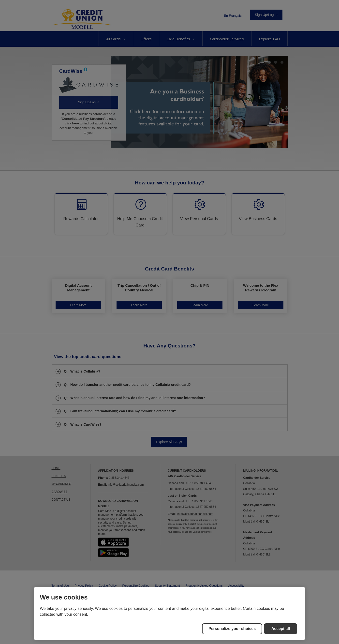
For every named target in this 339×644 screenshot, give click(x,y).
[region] (169, 614)
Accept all (281, 629)
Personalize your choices (232, 629)
